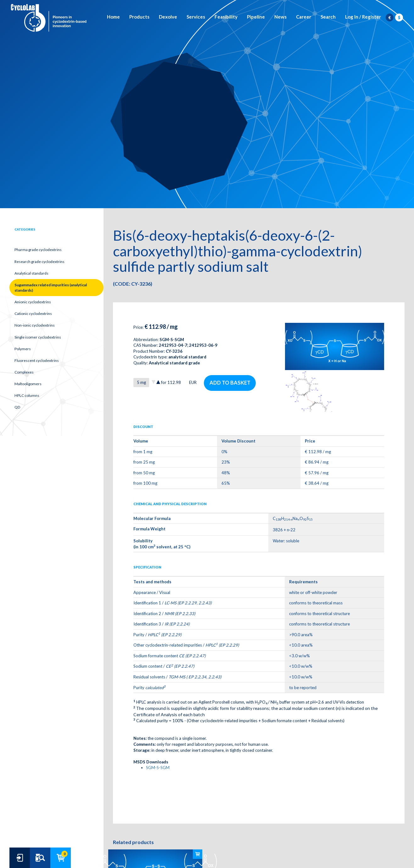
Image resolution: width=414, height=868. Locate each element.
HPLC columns (27, 395)
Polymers (23, 349)
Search (328, 17)
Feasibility (226, 17)
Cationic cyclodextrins (33, 314)
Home (113, 17)
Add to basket (230, 383)
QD (17, 407)
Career (304, 17)
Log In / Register (363, 17)
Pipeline (256, 17)
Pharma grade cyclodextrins (38, 250)
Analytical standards (31, 273)
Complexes (24, 372)
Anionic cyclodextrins (33, 302)
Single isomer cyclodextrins (38, 337)
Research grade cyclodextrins (39, 262)
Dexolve (168, 17)
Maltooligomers (28, 384)
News (280, 17)
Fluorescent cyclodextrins (37, 360)
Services (196, 17)
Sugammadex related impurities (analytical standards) (51, 288)
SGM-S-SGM (158, 768)
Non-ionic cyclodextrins (35, 325)
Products (139, 17)
